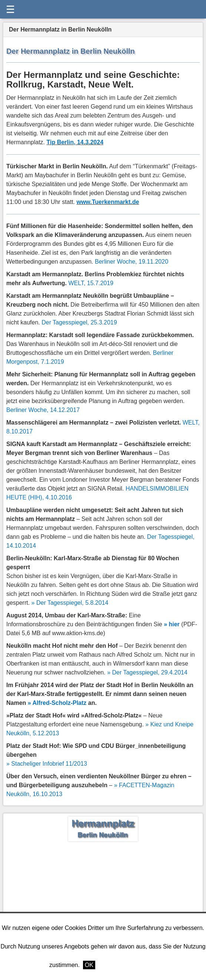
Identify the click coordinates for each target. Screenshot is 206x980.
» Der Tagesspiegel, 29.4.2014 (147, 672)
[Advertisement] (103, 897)
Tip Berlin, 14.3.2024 (75, 142)
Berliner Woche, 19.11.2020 (132, 262)
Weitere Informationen (128, 965)
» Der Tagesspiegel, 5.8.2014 (70, 603)
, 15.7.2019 (91, 283)
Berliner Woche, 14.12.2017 (43, 410)
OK (89, 965)
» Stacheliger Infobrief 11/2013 (47, 764)
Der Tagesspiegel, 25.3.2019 (79, 322)
